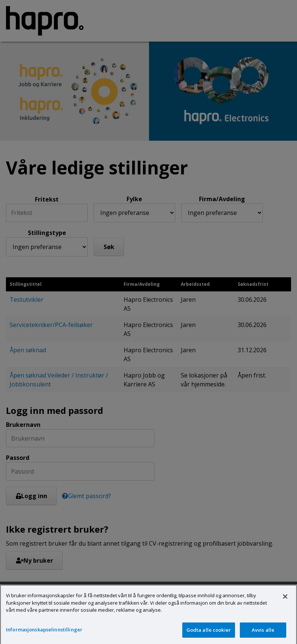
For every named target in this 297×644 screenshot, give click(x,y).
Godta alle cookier (209, 635)
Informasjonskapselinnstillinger (44, 635)
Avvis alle (263, 635)
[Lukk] (285, 602)
